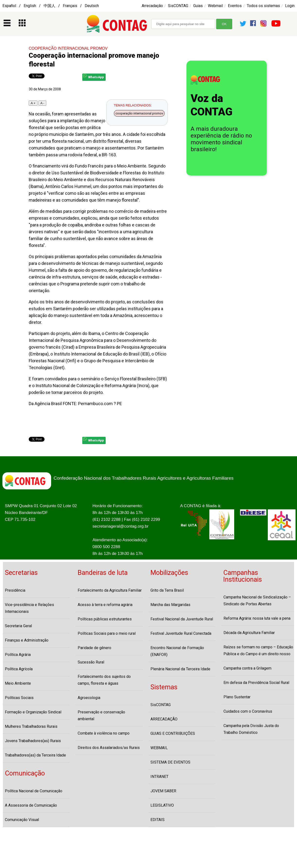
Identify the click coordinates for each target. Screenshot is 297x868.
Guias (198, 6)
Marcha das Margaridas (170, 605)
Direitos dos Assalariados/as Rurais (109, 748)
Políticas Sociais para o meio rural (107, 633)
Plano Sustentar (237, 697)
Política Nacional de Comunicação (34, 791)
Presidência (15, 590)
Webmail (215, 6)
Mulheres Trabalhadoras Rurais (31, 726)
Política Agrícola (19, 669)
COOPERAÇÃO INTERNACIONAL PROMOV (68, 48)
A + (33, 103)
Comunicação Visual (22, 820)
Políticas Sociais (19, 698)
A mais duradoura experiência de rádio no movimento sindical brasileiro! (221, 139)
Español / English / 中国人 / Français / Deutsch (51, 6)
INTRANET (159, 777)
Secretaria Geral (18, 626)
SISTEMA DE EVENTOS (170, 762)
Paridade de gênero (94, 648)
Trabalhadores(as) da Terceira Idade (35, 755)
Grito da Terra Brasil (167, 590)
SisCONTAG (178, 6)
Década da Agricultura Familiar (249, 633)
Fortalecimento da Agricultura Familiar (110, 590)
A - (42, 103)
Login (290, 6)
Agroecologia (89, 698)
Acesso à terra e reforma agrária (105, 605)
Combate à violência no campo (104, 733)
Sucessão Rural (91, 662)
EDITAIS (158, 820)
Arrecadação (152, 6)
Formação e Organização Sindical (33, 712)
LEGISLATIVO (162, 805)
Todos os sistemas (263, 6)
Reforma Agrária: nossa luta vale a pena (257, 618)
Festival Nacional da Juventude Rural (182, 619)
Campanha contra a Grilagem (247, 668)
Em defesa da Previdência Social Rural (256, 683)
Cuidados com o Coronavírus (248, 711)
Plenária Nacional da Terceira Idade (180, 669)
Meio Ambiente (18, 683)
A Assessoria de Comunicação (31, 805)
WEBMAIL (159, 748)
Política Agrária (18, 655)
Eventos (235, 6)
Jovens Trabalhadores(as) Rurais (33, 741)
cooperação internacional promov (139, 113)
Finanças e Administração (27, 640)
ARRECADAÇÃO (164, 719)
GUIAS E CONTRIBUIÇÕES (173, 733)
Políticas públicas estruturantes (105, 619)
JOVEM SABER (163, 791)
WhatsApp (93, 76)
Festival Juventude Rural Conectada (181, 633)
